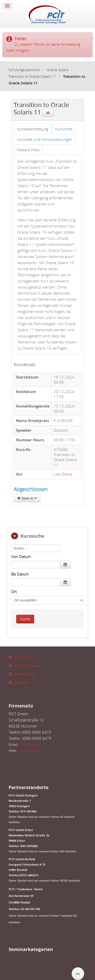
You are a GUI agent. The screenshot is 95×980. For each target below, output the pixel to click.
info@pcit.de (30, 744)
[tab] (33, 129)
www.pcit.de (29, 750)
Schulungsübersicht (24, 70)
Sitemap (22, 682)
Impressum (24, 657)
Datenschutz (25, 674)
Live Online (63, 474)
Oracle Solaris (58, 70)
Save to (27, 498)
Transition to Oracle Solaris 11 (32, 77)
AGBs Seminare (28, 666)
